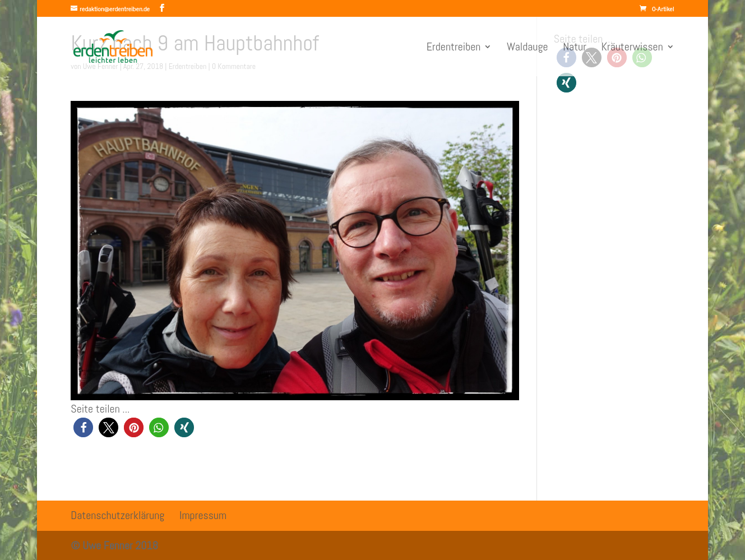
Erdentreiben (454, 48)
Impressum (203, 515)
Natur (575, 48)
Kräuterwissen (632, 48)
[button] (83, 427)
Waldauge (527, 48)
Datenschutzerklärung (117, 515)
